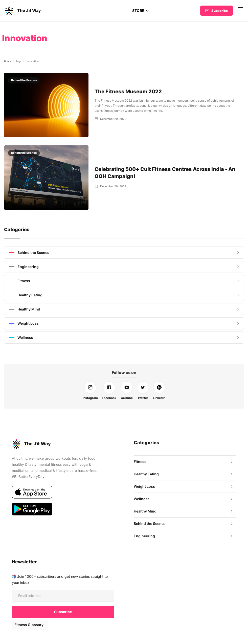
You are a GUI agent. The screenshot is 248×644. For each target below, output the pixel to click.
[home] (22, 11)
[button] (140, 11)
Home (8, 61)
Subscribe (220, 11)
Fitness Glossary (29, 625)
